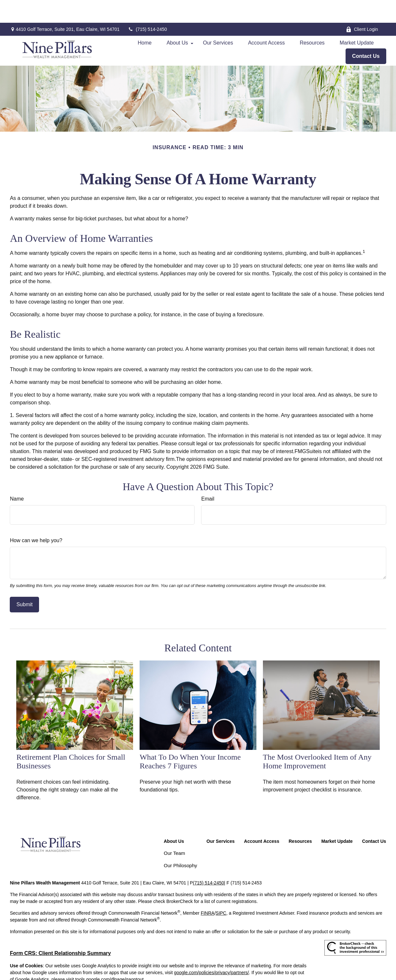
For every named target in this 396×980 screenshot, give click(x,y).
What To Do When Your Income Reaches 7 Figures (190, 739)
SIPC (221, 890)
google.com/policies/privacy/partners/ (212, 950)
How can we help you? (36, 518)
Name (17, 476)
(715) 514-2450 (147, 7)
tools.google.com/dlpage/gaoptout (109, 957)
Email (208, 476)
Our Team (174, 830)
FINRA (208, 890)
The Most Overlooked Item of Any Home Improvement (317, 739)
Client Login (362, 7)
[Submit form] (24, 582)
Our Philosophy (180, 843)
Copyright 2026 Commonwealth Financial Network (118, 968)
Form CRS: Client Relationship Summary (60, 930)
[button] (145, 20)
